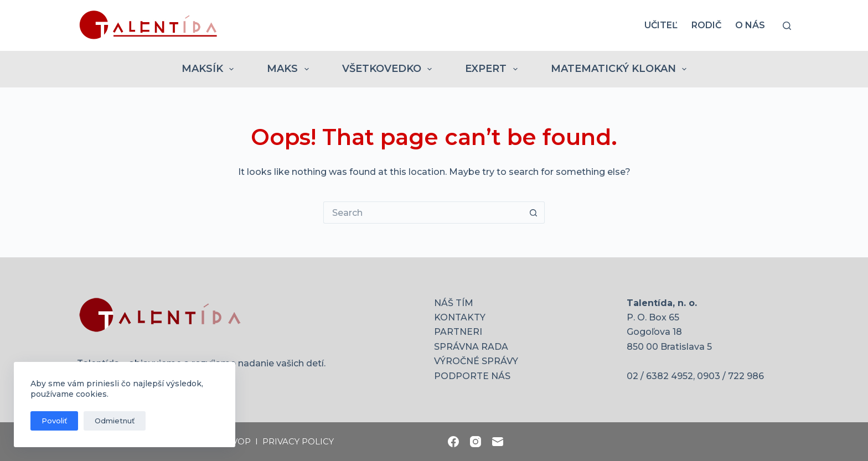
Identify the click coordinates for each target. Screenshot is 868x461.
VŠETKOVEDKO (389, 69)
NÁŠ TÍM (454, 303)
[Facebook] (453, 442)
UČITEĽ (661, 25)
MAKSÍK (210, 69)
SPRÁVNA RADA (471, 347)
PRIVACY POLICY (298, 441)
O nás (750, 25)
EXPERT (494, 69)
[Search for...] (423, 213)
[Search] (787, 26)
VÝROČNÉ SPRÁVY (476, 361)
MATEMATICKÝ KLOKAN (621, 69)
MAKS (290, 69)
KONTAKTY (460, 317)
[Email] (498, 442)
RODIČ (706, 25)
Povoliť (54, 421)
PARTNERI (458, 332)
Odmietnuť (115, 421)
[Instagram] (476, 442)
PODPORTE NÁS (472, 376)
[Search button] (534, 213)
